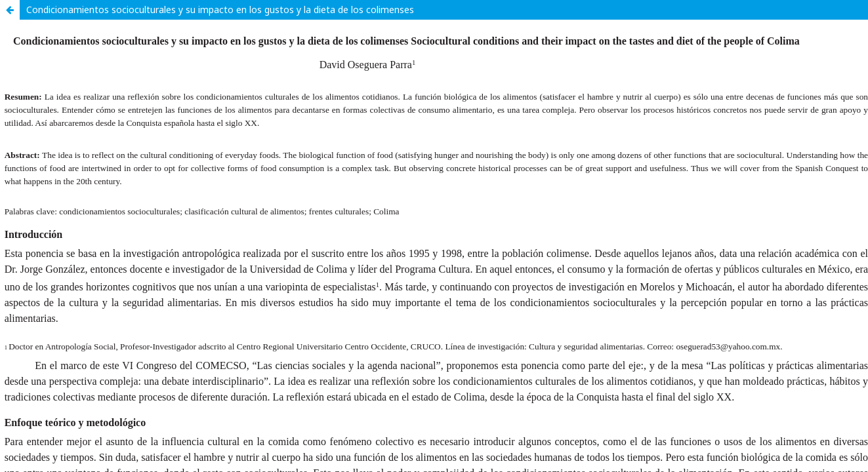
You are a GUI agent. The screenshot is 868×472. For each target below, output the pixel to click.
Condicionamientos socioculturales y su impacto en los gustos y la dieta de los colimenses (220, 10)
